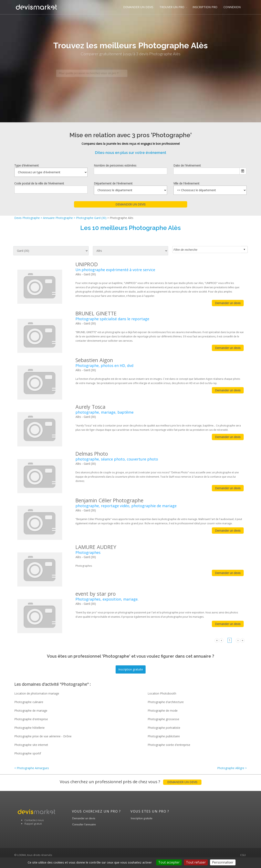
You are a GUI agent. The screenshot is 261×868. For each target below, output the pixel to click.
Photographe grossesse (163, 719)
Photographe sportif (28, 753)
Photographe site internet (31, 745)
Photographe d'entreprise (31, 719)
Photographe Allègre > (232, 768)
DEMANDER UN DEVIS (138, 7)
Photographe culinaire (29, 702)
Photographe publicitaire (164, 736)
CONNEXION (232, 7)
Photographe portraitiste (164, 728)
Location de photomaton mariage (37, 693)
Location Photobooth (162, 693)
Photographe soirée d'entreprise (169, 745)
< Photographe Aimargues (32, 768)
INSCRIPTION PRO (205, 7)
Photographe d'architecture (166, 702)
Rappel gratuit (33, 829)
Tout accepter (169, 862)
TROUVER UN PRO (172, 7)
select (244, 250)
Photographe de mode (163, 711)
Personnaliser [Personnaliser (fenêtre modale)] (223, 862)
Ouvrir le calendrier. (243, 171)
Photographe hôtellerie (29, 728)
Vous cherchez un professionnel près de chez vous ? (131, 786)
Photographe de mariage (31, 711)
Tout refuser (196, 862)
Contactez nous (34, 826)
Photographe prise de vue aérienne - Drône (43, 736)
